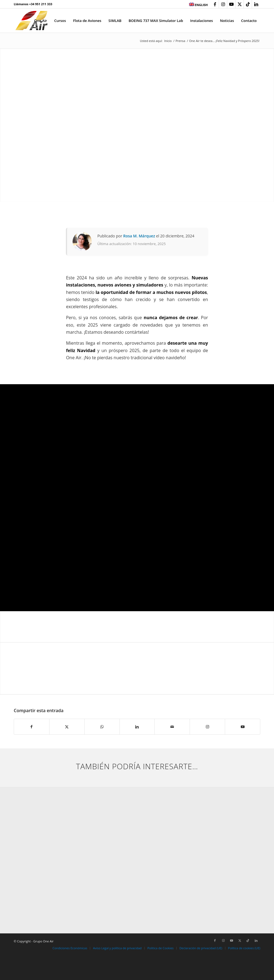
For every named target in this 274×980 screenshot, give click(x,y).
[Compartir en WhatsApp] (102, 727)
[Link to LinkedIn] (256, 4)
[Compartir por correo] (172, 727)
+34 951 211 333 (41, 4)
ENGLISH (198, 5)
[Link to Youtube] (231, 4)
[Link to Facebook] (215, 4)
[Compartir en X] (67, 727)
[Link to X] (240, 4)
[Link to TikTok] (248, 4)
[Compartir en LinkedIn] (137, 727)
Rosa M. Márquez (139, 236)
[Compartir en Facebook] (32, 727)
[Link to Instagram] (223, 4)
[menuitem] (197, 5)
